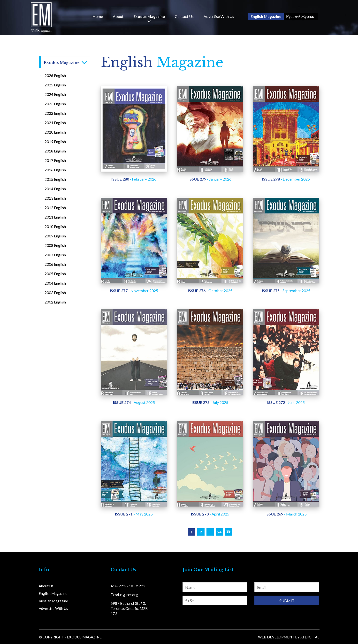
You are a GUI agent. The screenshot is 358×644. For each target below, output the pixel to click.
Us (184, 16)
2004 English (55, 283)
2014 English (55, 189)
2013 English (55, 198)
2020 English (55, 132)
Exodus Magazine (149, 16)
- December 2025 (286, 179)
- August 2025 (134, 402)
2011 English (55, 217)
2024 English (55, 94)
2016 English (55, 170)
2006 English (55, 264)
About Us (46, 586)
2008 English (55, 245)
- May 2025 (134, 514)
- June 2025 (286, 402)
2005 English (55, 274)
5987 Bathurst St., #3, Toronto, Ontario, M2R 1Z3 (129, 608)
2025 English (55, 85)
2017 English (55, 160)
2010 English (55, 226)
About (118, 16)
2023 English (55, 104)
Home (98, 16)
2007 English (55, 255)
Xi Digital (310, 637)
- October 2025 (210, 291)
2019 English (55, 141)
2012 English (55, 208)
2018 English (55, 151)
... (210, 532)
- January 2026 (210, 179)
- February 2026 (134, 179)
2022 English (55, 113)
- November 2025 (134, 291)
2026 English (55, 75)
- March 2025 (286, 514)
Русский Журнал (301, 16)
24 (219, 532)
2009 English (55, 236)
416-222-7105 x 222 (128, 586)
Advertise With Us (219, 16)
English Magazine (266, 16)
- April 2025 (210, 514)
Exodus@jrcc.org (124, 595)
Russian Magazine (53, 601)
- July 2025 (210, 402)
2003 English (55, 292)
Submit (287, 601)
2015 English (55, 179)
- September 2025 (286, 291)
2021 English (55, 123)
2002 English (55, 302)
